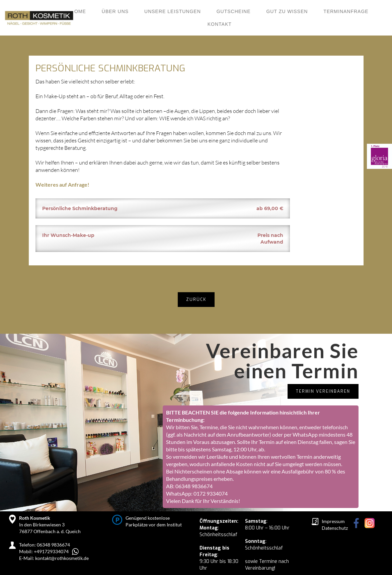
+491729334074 (51, 551)
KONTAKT (220, 24)
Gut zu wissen (287, 11)
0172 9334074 (211, 493)
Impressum (333, 521)
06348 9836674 (194, 486)
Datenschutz (335, 528)
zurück (196, 300)
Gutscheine (234, 11)
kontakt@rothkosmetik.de (62, 558)
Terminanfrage (346, 11)
